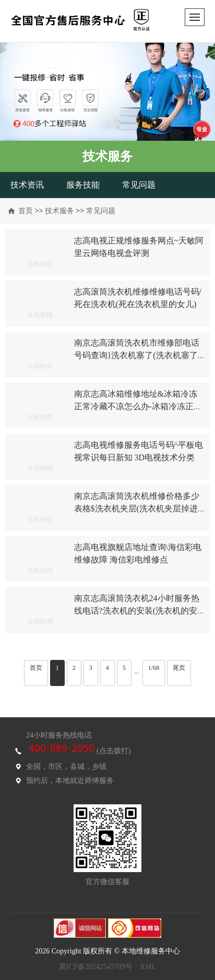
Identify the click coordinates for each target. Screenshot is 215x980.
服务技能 (83, 185)
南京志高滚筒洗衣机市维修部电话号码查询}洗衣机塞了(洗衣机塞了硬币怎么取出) (137, 355)
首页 (26, 211)
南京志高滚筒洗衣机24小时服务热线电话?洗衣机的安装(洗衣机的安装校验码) (137, 611)
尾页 (179, 668)
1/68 (154, 668)
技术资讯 (27, 185)
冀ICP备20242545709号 (96, 967)
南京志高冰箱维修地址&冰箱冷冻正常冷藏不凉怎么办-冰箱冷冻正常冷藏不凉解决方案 (138, 406)
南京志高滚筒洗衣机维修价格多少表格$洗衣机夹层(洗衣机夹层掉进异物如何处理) (137, 509)
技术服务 (59, 211)
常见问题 (139, 185)
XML (148, 967)
